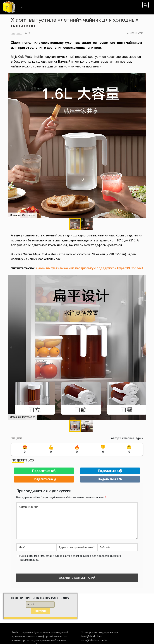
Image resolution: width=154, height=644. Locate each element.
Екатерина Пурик (132, 438)
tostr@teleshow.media (94, 640)
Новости (19, 33)
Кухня (13, 33)
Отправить (40, 611)
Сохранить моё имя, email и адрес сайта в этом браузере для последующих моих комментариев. (71, 558)
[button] (87, 224)
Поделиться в (44, 471)
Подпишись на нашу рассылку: (40, 598)
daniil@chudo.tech (91, 636)
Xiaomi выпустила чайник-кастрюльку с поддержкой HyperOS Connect (89, 268)
